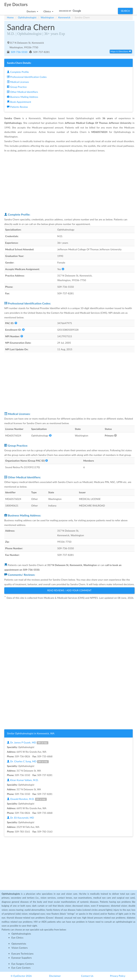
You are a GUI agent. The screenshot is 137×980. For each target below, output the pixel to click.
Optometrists (19, 944)
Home (10, 17)
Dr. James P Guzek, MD (28, 743)
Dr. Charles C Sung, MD (28, 761)
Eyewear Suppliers (22, 958)
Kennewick (64, 17)
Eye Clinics (17, 938)
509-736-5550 (19, 52)
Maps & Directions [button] (121, 51)
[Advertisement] (69, 182)
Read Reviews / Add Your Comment (69, 590)
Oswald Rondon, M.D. (27, 799)
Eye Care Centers (21, 968)
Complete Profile (18, 72)
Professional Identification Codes (27, 77)
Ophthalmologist (27, 17)
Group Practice (17, 87)
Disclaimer (55, 976)
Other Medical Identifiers (22, 92)
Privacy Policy (118, 976)
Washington (47, 17)
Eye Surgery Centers (23, 964)
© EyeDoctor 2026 (21, 976)
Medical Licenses (18, 82)
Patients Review (17, 107)
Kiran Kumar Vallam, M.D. (23, 780)
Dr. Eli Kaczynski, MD (20, 818)
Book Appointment (19, 102)
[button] (32, 10)
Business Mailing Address (23, 97)
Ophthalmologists (21, 934)
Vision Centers (20, 948)
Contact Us (87, 976)
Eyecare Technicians (22, 954)
